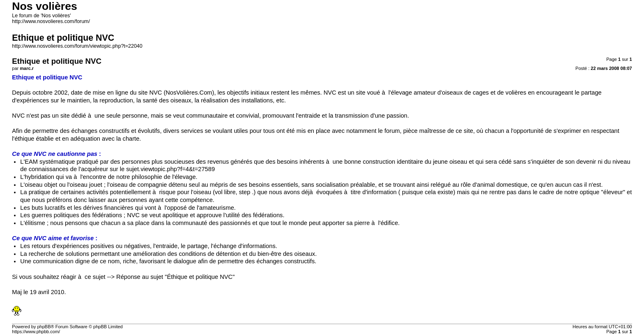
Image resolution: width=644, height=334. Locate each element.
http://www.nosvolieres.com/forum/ (51, 21)
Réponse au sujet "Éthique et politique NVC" (175, 277)
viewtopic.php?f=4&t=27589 (178, 169)
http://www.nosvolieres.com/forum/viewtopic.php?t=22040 (77, 46)
